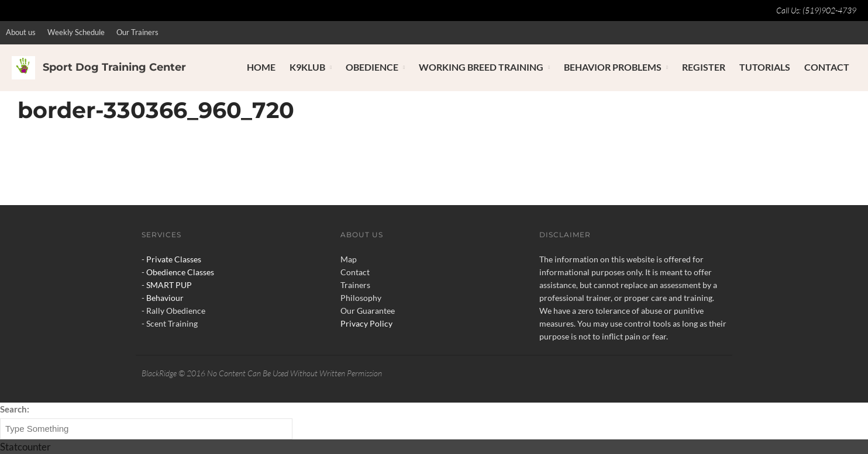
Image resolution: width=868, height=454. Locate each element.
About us (21, 32)
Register (704, 67)
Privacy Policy (366, 323)
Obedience (372, 67)
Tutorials (765, 67)
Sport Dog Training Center (114, 67)
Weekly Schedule (76, 32)
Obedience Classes (180, 272)
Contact (827, 67)
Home (261, 67)
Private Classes (174, 259)
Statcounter (25, 447)
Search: (15, 409)
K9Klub (307, 67)
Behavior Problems (613, 67)
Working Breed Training (481, 67)
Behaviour (165, 298)
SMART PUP (169, 285)
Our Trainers (137, 32)
